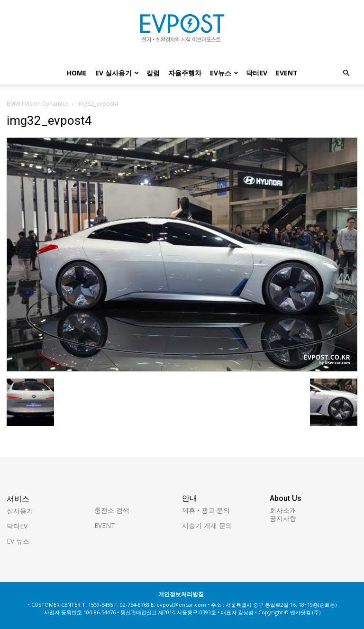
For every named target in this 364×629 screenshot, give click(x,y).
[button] (346, 73)
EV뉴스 (224, 73)
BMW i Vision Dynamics (37, 104)
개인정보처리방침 (181, 594)
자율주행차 (185, 73)
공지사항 (283, 518)
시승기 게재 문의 (207, 525)
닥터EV (257, 73)
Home (77, 73)
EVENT (287, 73)
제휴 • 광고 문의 (206, 510)
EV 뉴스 (18, 541)
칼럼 (153, 73)
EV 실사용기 (117, 73)
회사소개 (283, 510)
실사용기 (20, 511)
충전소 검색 (112, 510)
